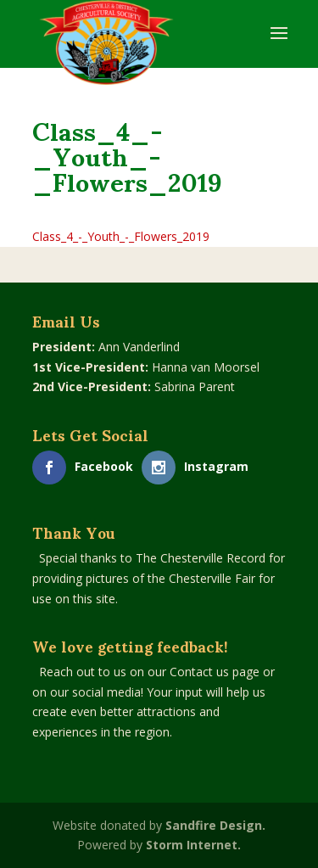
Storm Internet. (193, 845)
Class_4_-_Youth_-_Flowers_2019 (121, 236)
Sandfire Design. (215, 825)
